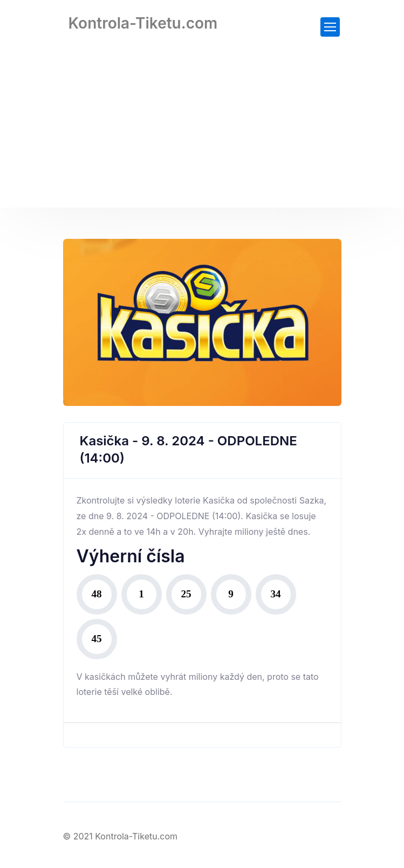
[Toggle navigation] (330, 27)
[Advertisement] (202, 132)
